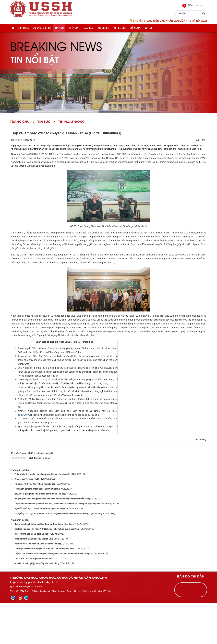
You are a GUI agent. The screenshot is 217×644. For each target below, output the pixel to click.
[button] (191, 8)
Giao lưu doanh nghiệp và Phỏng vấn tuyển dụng (37, 604)
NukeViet (82, 632)
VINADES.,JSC (104, 632)
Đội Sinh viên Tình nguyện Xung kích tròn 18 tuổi (37, 584)
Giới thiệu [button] (24, 32)
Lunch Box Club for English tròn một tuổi (33, 599)
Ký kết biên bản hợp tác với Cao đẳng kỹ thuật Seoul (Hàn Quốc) (44, 565)
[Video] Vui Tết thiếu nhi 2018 (28, 520)
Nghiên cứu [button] (119, 32)
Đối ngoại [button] (135, 32)
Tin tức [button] (59, 32)
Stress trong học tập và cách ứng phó (32, 574)
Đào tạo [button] (88, 32)
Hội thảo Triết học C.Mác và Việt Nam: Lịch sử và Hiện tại (41, 549)
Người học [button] (103, 32)
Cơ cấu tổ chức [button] (42, 32)
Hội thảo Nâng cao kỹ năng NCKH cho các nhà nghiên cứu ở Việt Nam (47, 569)
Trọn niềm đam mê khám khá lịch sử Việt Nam (36, 529)
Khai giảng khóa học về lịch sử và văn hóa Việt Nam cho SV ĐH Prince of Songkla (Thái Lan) (58, 554)
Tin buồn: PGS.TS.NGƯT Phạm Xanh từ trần (35, 524)
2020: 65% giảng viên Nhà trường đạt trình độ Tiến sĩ (39, 534)
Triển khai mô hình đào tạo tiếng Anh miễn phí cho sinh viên (42, 515)
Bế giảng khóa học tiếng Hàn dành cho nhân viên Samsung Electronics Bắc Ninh (52, 539)
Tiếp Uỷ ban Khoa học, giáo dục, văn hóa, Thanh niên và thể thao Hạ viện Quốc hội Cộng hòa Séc (59, 544)
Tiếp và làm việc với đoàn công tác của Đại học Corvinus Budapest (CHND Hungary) (54, 594)
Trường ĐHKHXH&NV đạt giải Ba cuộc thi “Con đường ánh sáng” (45, 589)
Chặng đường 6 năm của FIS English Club (34, 579)
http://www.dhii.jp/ (27, 455)
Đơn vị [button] (148, 32)
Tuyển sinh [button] (74, 32)
